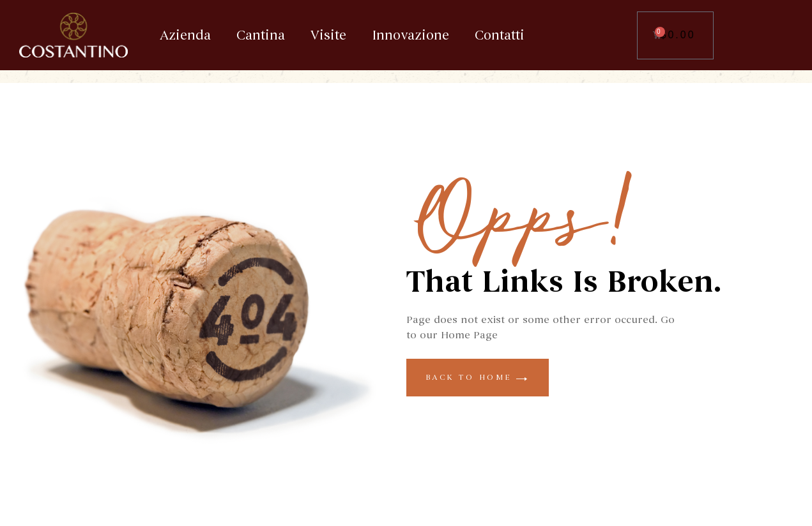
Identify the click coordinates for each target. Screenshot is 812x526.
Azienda (185, 35)
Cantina (261, 35)
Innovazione (410, 35)
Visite (328, 35)
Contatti (500, 35)
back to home (478, 377)
